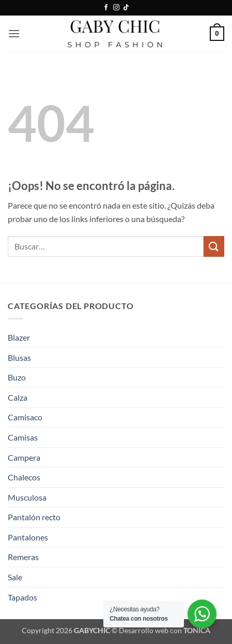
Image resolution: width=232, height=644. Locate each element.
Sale (15, 577)
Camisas (23, 437)
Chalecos (24, 477)
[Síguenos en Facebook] (106, 8)
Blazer (19, 337)
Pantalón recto (34, 517)
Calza (18, 397)
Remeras (23, 557)
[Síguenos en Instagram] (116, 8)
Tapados (22, 597)
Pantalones (28, 537)
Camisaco (25, 417)
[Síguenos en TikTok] (126, 8)
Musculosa (27, 497)
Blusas (19, 357)
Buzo (17, 377)
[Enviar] (214, 246)
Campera (24, 457)
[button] (14, 33)
